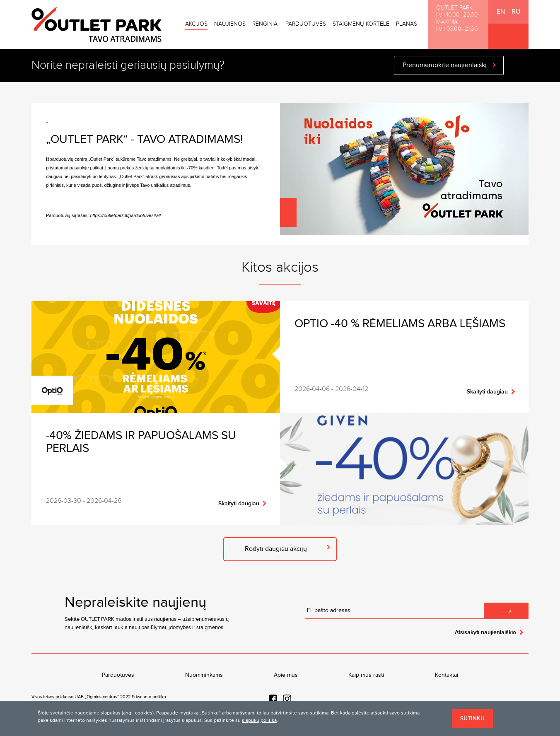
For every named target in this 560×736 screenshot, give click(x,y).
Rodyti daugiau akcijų (276, 549)
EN (501, 12)
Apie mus (286, 675)
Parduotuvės (306, 24)
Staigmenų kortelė (361, 24)
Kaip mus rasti (366, 675)
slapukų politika (259, 720)
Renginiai (266, 24)
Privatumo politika (149, 697)
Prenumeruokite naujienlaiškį (445, 65)
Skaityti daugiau (487, 392)
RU (516, 12)
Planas (407, 24)
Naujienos (230, 24)
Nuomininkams (204, 675)
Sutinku (472, 718)
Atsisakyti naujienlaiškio (485, 632)
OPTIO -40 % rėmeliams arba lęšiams (403, 324)
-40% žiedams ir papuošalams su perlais (141, 442)
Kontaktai (447, 675)
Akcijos (196, 24)
